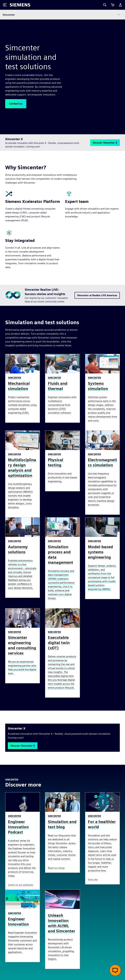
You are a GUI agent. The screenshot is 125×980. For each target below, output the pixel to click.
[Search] (105, 5)
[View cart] (113, 5)
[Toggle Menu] (5, 5)
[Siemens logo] (20, 5)
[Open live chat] (115, 970)
